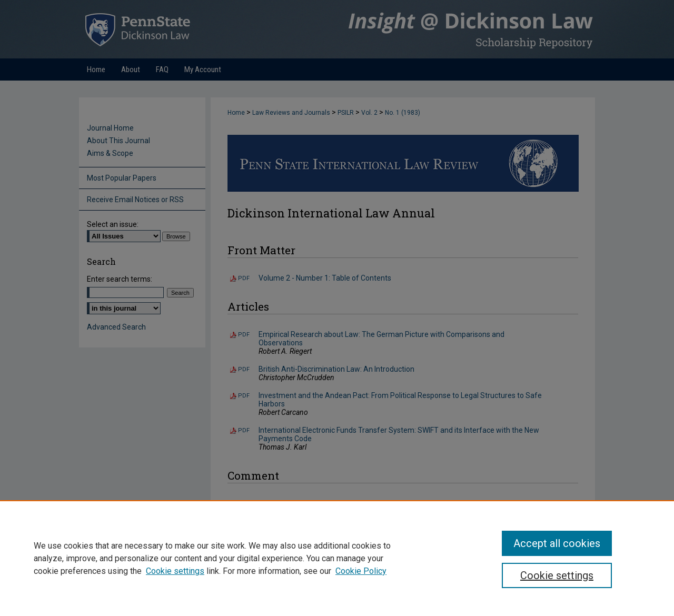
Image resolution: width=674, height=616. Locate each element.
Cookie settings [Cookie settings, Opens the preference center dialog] (557, 575)
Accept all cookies (557, 543)
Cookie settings (175, 571)
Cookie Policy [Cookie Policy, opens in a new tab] (361, 571)
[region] (337, 558)
